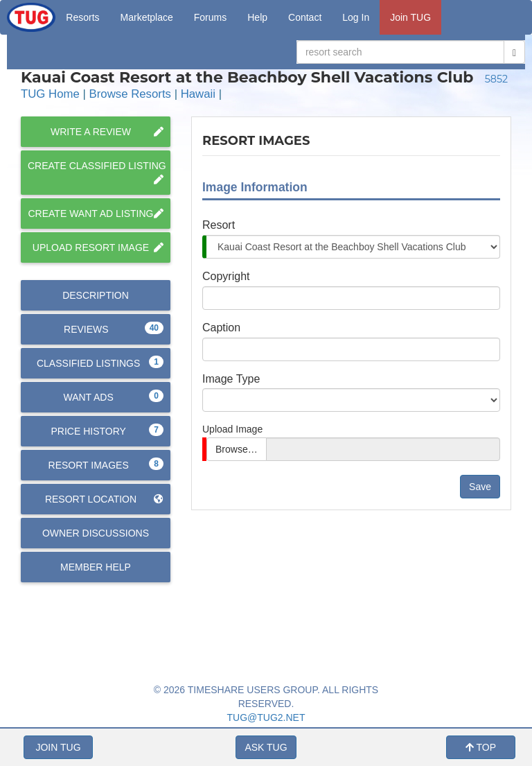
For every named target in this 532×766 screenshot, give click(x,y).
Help (257, 17)
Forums (210, 17)
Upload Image (232, 429)
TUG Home (50, 94)
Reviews (114, 328)
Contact (305, 17)
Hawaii (198, 94)
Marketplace (147, 17)
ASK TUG (266, 747)
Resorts (82, 17)
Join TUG (410, 17)
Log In (356, 17)
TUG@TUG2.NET (266, 717)
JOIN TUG (58, 747)
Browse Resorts (130, 94)
